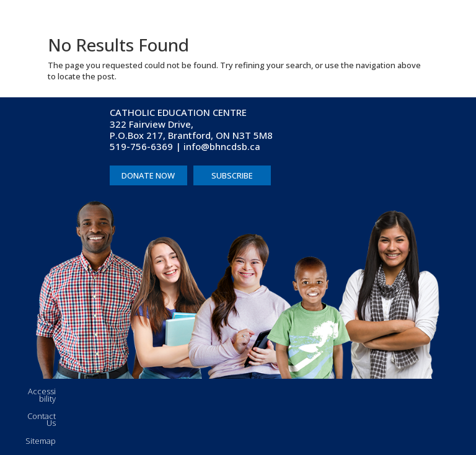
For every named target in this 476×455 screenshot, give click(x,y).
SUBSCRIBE (232, 175)
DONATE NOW (148, 175)
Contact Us (42, 420)
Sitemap (41, 441)
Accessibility (42, 395)
